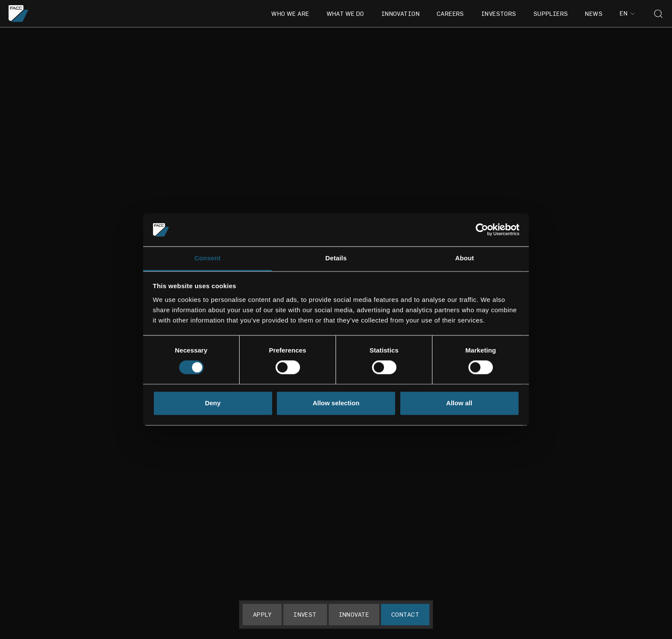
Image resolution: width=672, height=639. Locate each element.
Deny (213, 403)
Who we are (290, 14)
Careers (450, 14)
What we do (345, 14)
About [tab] (465, 258)
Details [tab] (336, 258)
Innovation (400, 14)
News (594, 14)
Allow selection (336, 403)
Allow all (459, 403)
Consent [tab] (208, 258)
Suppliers (551, 14)
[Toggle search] (658, 14)
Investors (499, 14)
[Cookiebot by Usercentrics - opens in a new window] (482, 230)
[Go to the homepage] (19, 14)
